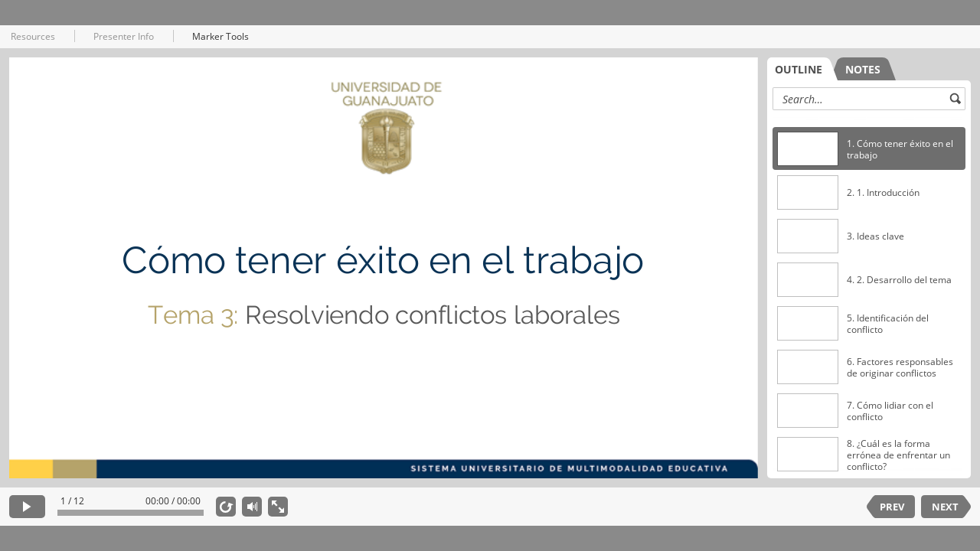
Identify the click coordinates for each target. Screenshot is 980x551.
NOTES (863, 69)
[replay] (226, 507)
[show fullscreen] (278, 507)
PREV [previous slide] (892, 507)
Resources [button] (33, 36)
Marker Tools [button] (220, 36)
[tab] (802, 69)
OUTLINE (799, 69)
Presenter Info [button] (124, 36)
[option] (869, 149)
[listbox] (869, 294)
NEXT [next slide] (945, 507)
